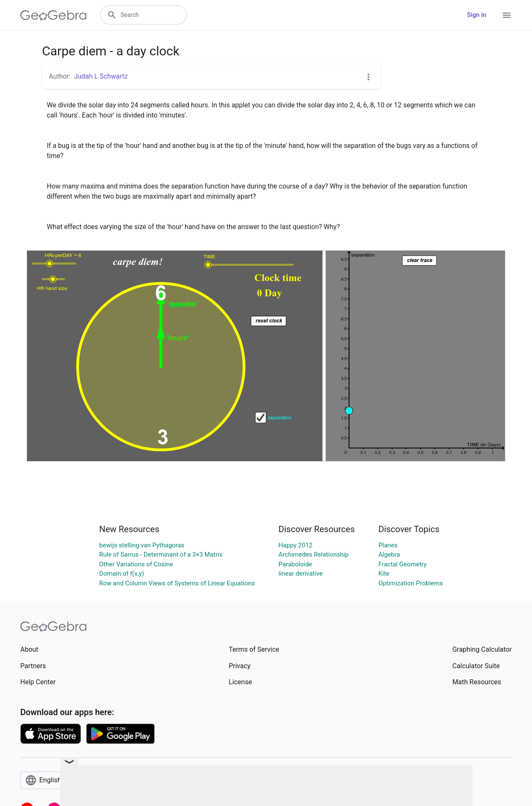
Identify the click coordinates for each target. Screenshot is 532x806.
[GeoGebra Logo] (53, 15)
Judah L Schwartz (101, 76)
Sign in (477, 15)
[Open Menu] (507, 15)
